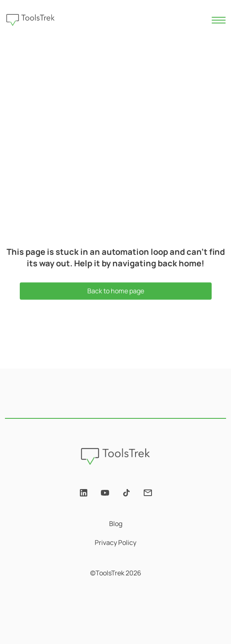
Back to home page (116, 291)
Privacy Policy (115, 542)
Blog (116, 524)
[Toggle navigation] (219, 20)
